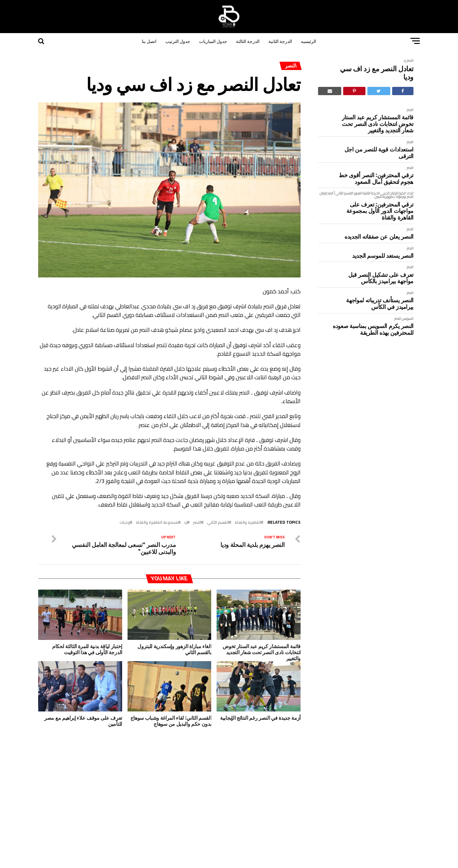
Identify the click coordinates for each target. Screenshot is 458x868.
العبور (358, 193)
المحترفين (326, 193)
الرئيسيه (309, 41)
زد (405, 60)
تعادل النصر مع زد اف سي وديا (377, 72)
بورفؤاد (401, 196)
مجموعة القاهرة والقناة (157, 522)
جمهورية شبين (385, 196)
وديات (125, 522)
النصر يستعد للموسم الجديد (383, 255)
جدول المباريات (213, 41)
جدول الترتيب (178, 41)
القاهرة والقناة (248, 522)
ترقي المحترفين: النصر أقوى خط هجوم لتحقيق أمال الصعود (376, 178)
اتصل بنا (149, 41)
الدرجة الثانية (280, 41)
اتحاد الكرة (406, 193)
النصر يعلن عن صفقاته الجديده (379, 236)
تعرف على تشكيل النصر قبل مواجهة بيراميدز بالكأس (381, 278)
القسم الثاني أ (344, 193)
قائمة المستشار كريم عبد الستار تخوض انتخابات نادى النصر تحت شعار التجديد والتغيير (378, 123)
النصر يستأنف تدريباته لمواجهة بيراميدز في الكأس (380, 303)
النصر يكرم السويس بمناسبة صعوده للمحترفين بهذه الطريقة (373, 329)
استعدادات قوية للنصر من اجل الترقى (379, 152)
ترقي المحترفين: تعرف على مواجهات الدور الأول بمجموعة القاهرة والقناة (380, 211)
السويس (408, 318)
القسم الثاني (218, 522)
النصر (410, 60)
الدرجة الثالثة (248, 41)
